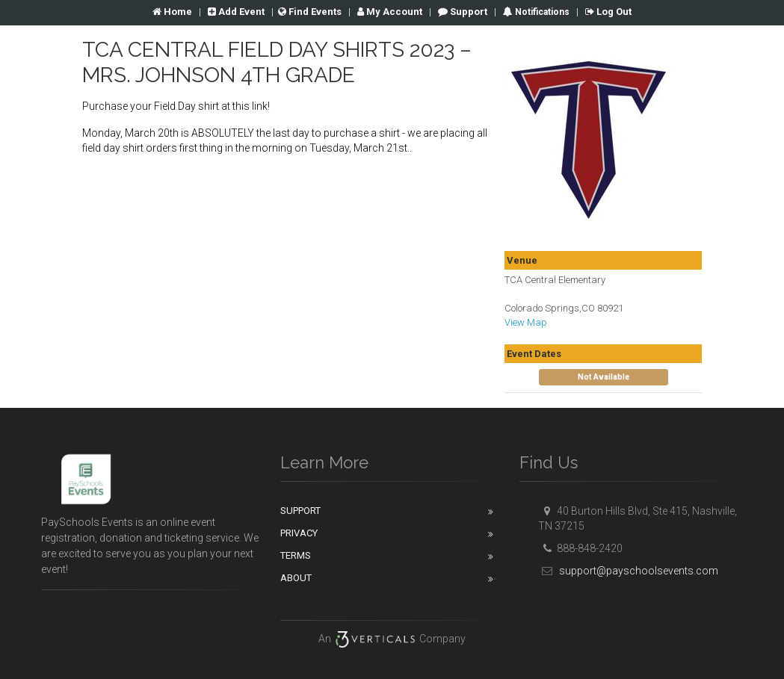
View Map (526, 322)
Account (390, 12)
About (296, 578)
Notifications (541, 12)
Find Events (310, 12)
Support (463, 12)
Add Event (236, 12)
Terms (296, 555)
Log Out (608, 12)
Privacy (299, 533)
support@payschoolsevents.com (628, 571)
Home (172, 12)
